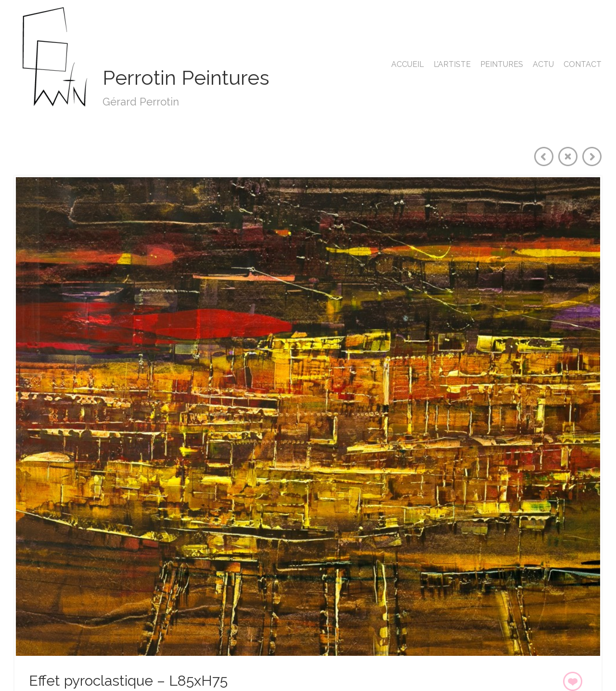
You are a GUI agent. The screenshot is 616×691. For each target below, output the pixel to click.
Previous (544, 156)
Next (592, 156)
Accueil (408, 64)
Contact (583, 64)
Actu (543, 64)
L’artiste (452, 64)
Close (568, 156)
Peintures (502, 64)
